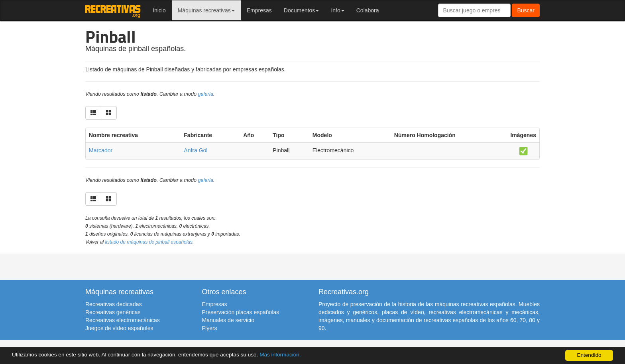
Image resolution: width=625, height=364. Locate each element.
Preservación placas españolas (241, 312)
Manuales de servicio (228, 320)
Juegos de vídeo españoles (119, 328)
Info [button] (337, 10)
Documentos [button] (302, 10)
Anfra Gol (196, 150)
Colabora (368, 10)
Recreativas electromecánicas (123, 320)
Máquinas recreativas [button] (206, 10)
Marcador (101, 150)
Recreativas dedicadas (114, 304)
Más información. (280, 355)
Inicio (159, 10)
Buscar (526, 10)
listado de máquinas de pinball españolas (149, 242)
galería (206, 94)
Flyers (210, 328)
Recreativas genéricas (113, 312)
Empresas (259, 10)
